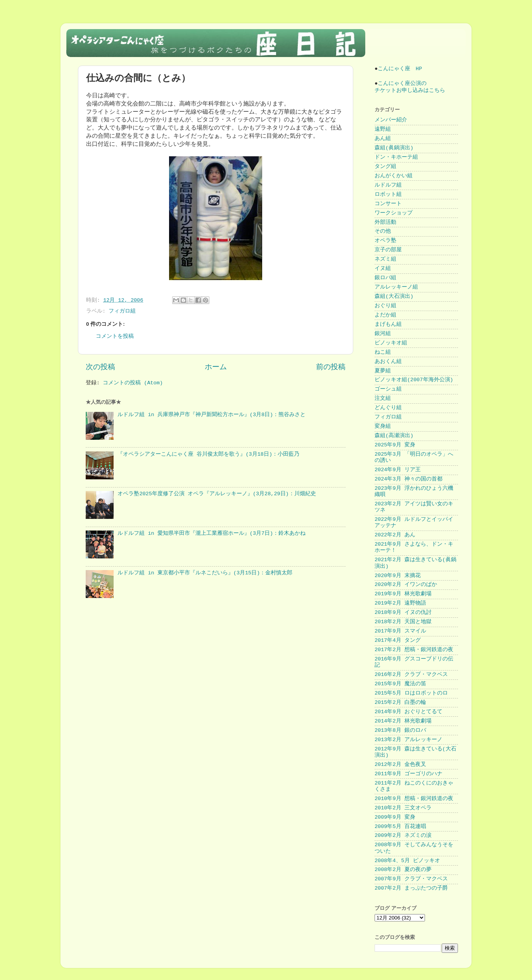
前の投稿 (331, 367)
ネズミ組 (385, 259)
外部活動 (385, 222)
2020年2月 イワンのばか (406, 585)
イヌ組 (383, 269)
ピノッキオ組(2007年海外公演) (414, 380)
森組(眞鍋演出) (394, 148)
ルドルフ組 (388, 185)
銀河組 (383, 334)
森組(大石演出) (394, 296)
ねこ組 (383, 352)
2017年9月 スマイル (400, 631)
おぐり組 (385, 306)
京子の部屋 (388, 250)
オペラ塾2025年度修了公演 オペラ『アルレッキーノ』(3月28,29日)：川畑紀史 (217, 494)
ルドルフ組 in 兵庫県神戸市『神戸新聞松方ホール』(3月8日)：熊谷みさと (212, 415)
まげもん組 (388, 324)
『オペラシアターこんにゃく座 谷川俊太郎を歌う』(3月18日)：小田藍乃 (208, 454)
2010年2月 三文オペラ (403, 808)
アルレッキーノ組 (396, 287)
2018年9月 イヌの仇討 (403, 613)
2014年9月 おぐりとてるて (408, 712)
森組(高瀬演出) (394, 436)
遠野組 (383, 129)
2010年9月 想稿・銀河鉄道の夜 (414, 799)
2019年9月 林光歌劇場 (403, 594)
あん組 (383, 139)
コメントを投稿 (115, 336)
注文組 (383, 398)
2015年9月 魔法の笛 (400, 684)
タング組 (385, 167)
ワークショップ (394, 213)
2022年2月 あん (395, 535)
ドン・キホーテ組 (396, 157)
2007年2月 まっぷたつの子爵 (411, 888)
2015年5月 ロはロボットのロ (411, 693)
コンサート (388, 204)
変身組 (383, 426)
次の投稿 (100, 367)
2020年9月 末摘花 (398, 576)
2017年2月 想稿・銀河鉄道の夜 (414, 650)
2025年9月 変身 (395, 445)
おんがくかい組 (394, 176)
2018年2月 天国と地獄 (403, 622)
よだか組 (385, 315)
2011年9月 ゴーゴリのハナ (408, 774)
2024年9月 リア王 (398, 470)
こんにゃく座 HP (400, 69)
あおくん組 (388, 362)
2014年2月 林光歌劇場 (403, 721)
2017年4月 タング (398, 640)
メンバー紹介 (391, 120)
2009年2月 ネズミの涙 (403, 836)
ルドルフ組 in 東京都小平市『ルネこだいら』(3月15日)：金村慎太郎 (205, 573)
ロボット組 (388, 194)
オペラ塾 (385, 241)
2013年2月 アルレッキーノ (408, 740)
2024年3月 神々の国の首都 (408, 479)
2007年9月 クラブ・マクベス (411, 879)
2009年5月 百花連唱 (400, 827)
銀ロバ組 (385, 278)
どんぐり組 (388, 408)
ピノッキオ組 (391, 343)
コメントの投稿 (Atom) (133, 383)
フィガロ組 (122, 311)
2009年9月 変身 (395, 817)
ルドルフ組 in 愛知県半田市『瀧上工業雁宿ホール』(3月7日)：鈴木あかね (212, 533)
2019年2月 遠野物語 (400, 603)
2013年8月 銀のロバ (400, 730)
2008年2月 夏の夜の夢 (403, 870)
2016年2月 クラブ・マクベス (411, 675)
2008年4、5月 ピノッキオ (407, 861)
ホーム (216, 367)
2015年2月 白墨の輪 (400, 703)
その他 (383, 231)
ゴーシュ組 (388, 389)
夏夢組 (383, 371)
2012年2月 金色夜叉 (400, 765)
